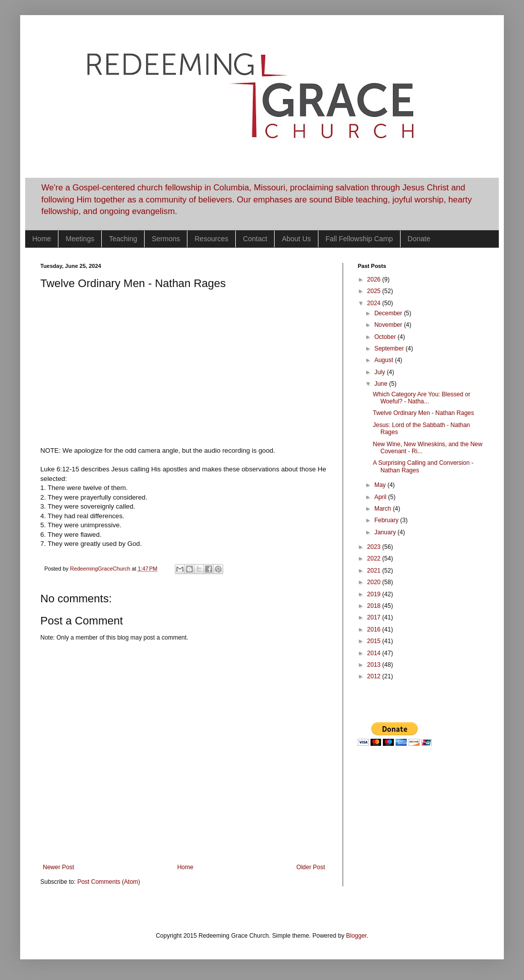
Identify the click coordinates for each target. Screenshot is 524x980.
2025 (375, 291)
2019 (375, 594)
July (381, 372)
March (384, 509)
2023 (375, 547)
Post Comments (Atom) (109, 882)
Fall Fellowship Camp (359, 239)
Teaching (123, 239)
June (382, 384)
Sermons (166, 239)
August (385, 360)
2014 (375, 653)
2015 (375, 641)
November (389, 325)
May (381, 485)
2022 (375, 558)
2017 (375, 617)
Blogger (356, 936)
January (386, 532)
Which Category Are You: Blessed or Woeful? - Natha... (421, 398)
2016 (375, 629)
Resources (211, 239)
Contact (255, 239)
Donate (419, 239)
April (381, 497)
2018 (375, 606)
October (386, 337)
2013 (375, 665)
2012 (375, 676)
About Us (296, 239)
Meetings (80, 239)
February (387, 520)
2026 (375, 279)
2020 (375, 582)
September (390, 348)
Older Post (311, 867)
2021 (375, 571)
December (389, 313)
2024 (375, 303)
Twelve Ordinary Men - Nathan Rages (423, 413)
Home (42, 239)
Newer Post (58, 867)
